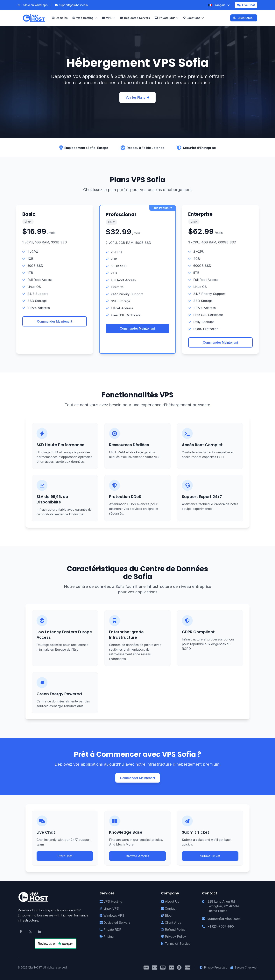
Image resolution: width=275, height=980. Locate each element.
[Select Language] (219, 5)
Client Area (243, 18)
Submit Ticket (210, 856)
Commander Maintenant (55, 321)
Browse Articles (137, 856)
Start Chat (65, 856)
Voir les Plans (137, 97)
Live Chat (246, 5)
